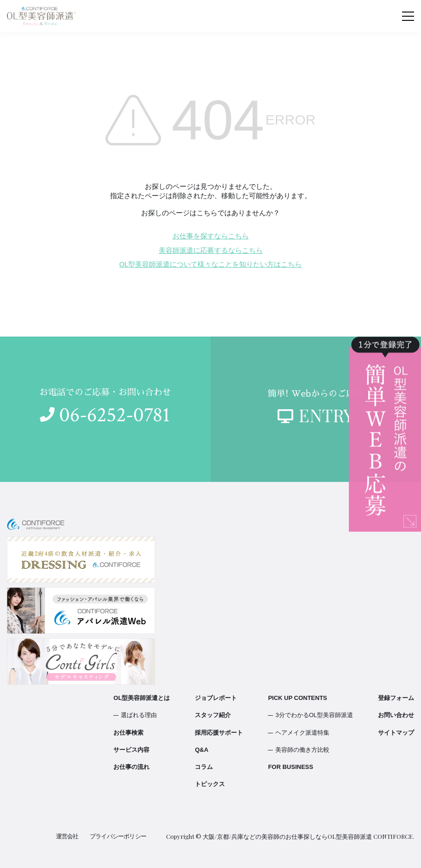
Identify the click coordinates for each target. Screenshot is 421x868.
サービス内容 (131, 750)
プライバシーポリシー (118, 836)
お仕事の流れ (131, 767)
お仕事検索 (128, 733)
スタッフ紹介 (213, 715)
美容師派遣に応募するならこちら (211, 250)
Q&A (201, 750)
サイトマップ (396, 733)
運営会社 (68, 836)
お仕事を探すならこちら (211, 236)
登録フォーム (396, 698)
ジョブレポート (216, 698)
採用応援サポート (219, 733)
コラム (204, 767)
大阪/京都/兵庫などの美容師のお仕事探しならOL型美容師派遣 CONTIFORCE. (308, 836)
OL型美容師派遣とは (142, 698)
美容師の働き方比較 (302, 750)
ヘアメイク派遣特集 (302, 733)
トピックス (210, 784)
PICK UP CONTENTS (297, 698)
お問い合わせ (396, 715)
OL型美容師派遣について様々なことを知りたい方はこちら (210, 264)
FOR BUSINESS (291, 767)
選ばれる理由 (139, 715)
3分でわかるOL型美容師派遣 (314, 715)
